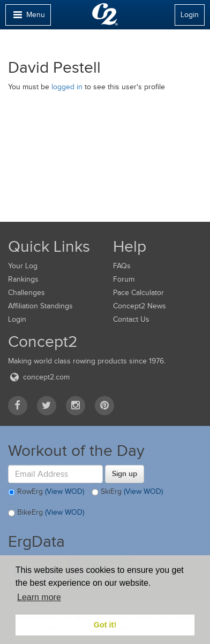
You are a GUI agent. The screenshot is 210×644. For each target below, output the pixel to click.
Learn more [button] (39, 597)
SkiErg (127, 492)
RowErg (46, 492)
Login (190, 15)
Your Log (23, 266)
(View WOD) (65, 491)
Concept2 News (140, 306)
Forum (124, 279)
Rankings (23, 279)
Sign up (125, 474)
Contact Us (131, 319)
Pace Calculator (138, 293)
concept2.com (39, 377)
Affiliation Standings (40, 306)
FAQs (122, 266)
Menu (28, 17)
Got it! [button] (105, 625)
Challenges (27, 293)
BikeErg (46, 513)
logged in (67, 87)
